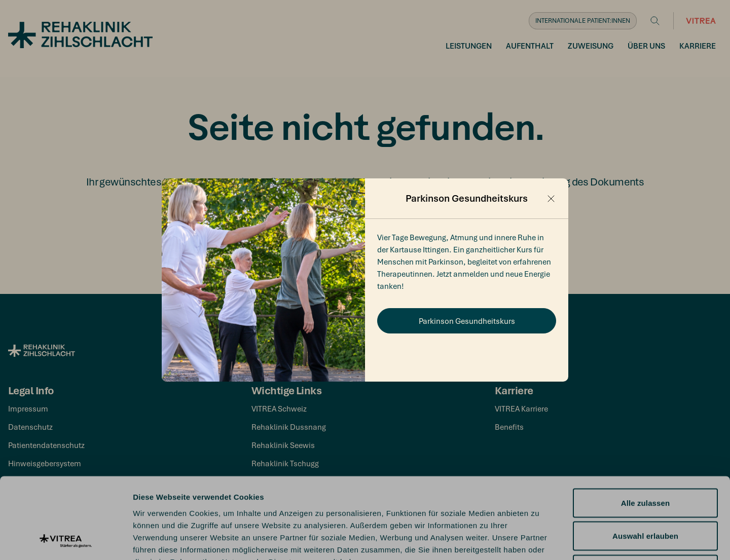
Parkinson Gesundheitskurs (467, 321)
